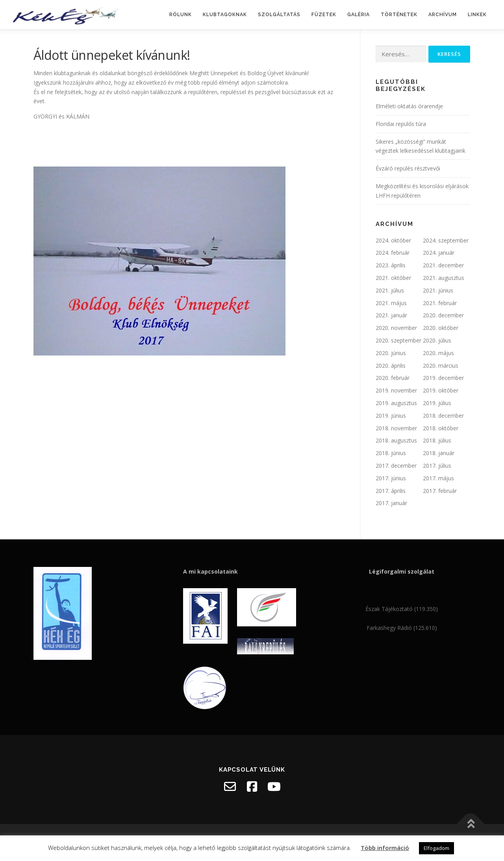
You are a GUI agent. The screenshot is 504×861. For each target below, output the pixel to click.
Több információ (385, 848)
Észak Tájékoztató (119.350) (402, 609)
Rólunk (181, 15)
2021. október (393, 278)
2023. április (391, 265)
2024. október (393, 240)
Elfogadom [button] (436, 848)
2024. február (393, 253)
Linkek (477, 15)
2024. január (439, 253)
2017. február (440, 491)
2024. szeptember (446, 240)
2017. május (438, 478)
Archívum (443, 15)
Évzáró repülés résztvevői (408, 168)
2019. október (441, 390)
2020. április (391, 366)
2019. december (443, 378)
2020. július (437, 340)
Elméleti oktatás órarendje (409, 106)
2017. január (391, 503)
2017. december (396, 466)
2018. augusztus (396, 440)
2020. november (396, 328)
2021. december (443, 265)
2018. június (391, 453)
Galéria (359, 15)
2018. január (439, 453)
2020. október (441, 328)
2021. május (391, 303)
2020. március (441, 366)
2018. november (396, 428)
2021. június (438, 290)
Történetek (399, 15)
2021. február (440, 303)
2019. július (437, 403)
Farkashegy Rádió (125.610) (402, 628)
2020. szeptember (398, 340)
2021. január (391, 315)
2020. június (391, 353)
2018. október (441, 428)
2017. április (391, 491)
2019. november (396, 390)
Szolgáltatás (279, 15)
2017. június (391, 478)
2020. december (443, 315)
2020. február (393, 378)
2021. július (390, 290)
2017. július (437, 466)
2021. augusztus (444, 278)
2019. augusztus (396, 403)
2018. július (437, 440)
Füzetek (324, 15)
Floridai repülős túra (401, 124)
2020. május (438, 353)
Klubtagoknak (225, 15)
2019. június (391, 416)
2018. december (443, 416)
